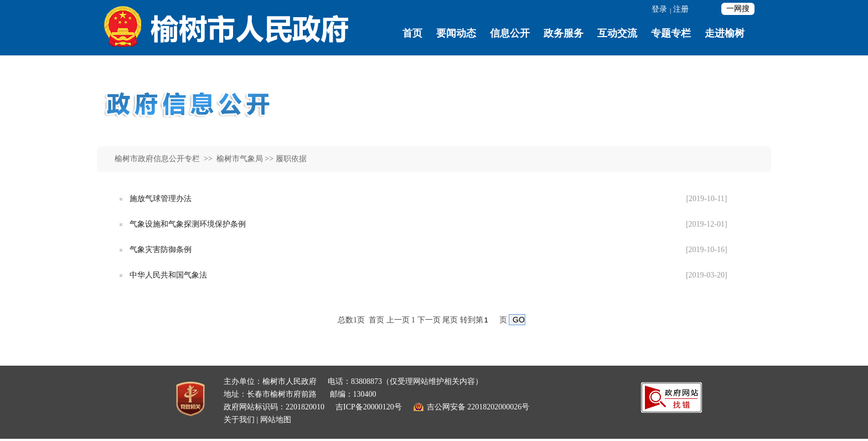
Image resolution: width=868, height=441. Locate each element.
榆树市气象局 (239, 159)
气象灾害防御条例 (161, 250)
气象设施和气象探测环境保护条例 (188, 224)
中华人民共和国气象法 (168, 275)
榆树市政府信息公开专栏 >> (164, 159)
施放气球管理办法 (161, 199)
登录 (659, 9)
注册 (681, 9)
